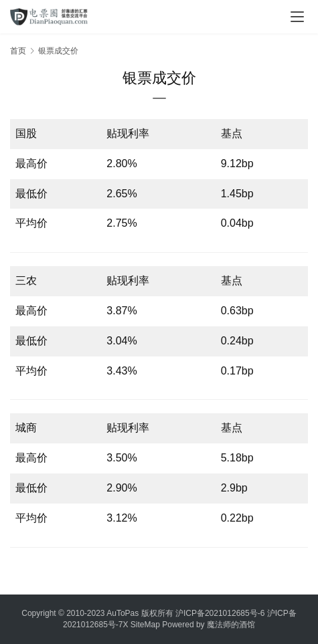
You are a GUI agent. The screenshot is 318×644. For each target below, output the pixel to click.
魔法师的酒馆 (231, 625)
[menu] (297, 17)
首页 (18, 51)
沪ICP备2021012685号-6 (220, 613)
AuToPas (123, 613)
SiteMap (145, 625)
